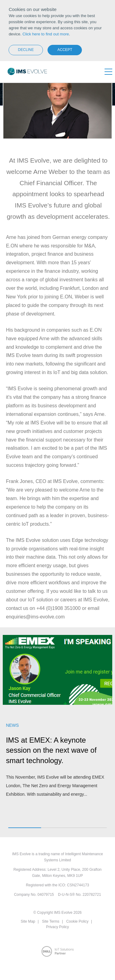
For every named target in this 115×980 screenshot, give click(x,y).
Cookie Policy (77, 921)
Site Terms (51, 921)
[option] (57, 720)
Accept (65, 50)
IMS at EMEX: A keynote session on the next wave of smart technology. (51, 750)
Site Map (28, 921)
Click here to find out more (46, 34)
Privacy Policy (57, 927)
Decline (26, 50)
